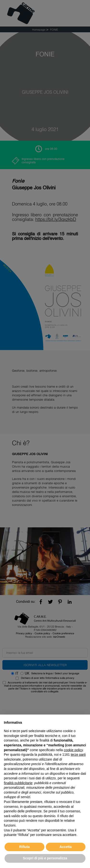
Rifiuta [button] (24, 847)
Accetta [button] (66, 847)
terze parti (78, 755)
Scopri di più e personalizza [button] (45, 858)
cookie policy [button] (73, 750)
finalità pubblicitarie (18, 783)
